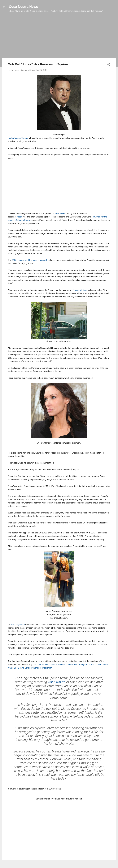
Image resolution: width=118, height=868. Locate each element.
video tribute (57, 682)
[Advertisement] (59, 37)
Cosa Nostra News (23, 7)
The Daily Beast (18, 625)
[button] (109, 65)
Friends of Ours (80, 290)
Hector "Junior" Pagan (18, 138)
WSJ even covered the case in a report (29, 260)
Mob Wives (60, 213)
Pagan (19, 217)
